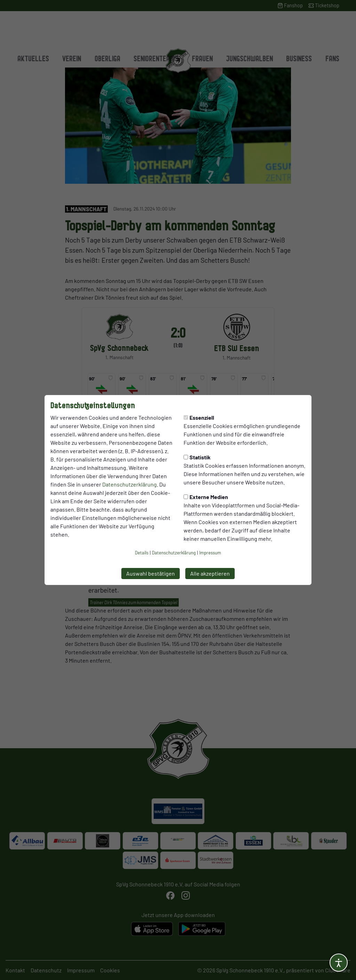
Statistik (197, 457)
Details (142, 553)
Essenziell (199, 417)
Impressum (210, 553)
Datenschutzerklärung (130, 484)
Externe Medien (206, 497)
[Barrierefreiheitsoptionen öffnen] (339, 963)
